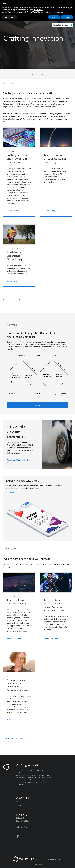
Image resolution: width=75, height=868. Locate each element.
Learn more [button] (10, 17)
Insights (19, 805)
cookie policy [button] (38, 10)
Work (18, 801)
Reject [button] (54, 17)
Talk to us (37, 74)
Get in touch (23, 815)
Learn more (38, 405)
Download (13, 493)
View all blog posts (13, 738)
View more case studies (15, 300)
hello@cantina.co (22, 827)
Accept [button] (67, 17)
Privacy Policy (37, 865)
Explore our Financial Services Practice (19, 462)
